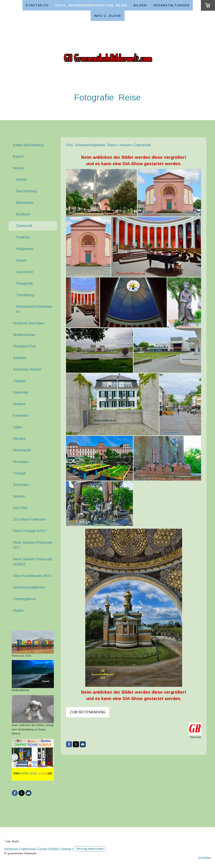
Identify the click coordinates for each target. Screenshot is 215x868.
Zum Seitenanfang (88, 712)
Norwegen (21, 462)
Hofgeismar (25, 249)
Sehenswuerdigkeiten (29, 587)
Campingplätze (24, 599)
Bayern (18, 157)
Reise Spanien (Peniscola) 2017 (32, 545)
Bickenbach (25, 203)
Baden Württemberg (28, 145)
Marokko (19, 439)
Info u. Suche (108, 16)
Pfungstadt (24, 283)
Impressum (11, 849)
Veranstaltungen (171, 5)
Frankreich (21, 416)
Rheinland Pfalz (24, 346)
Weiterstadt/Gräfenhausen (34, 309)
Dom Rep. (21, 508)
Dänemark (21, 392)
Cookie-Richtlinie (49, 849)
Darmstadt (24, 226)
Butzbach (23, 214)
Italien (17, 427)
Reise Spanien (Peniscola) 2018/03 (32, 562)
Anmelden (204, 857)
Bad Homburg (26, 191)
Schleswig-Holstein (27, 369)
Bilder (140, 5)
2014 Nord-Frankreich (29, 519)
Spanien (19, 496)
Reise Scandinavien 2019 (32, 576)
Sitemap (66, 849)
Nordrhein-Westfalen (28, 323)
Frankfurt (23, 237)
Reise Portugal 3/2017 (30, 531)
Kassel (21, 260)
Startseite (37, 5)
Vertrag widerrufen (90, 849)
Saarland (20, 358)
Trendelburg (25, 295)
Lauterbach (25, 272)
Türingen (19, 381)
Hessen (18, 168)
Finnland (19, 404)
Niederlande (22, 450)
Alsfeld (21, 180)
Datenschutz (28, 849)
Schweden (21, 485)
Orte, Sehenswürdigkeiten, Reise (91, 5)
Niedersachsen (24, 335)
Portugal (19, 473)
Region (18, 610)
